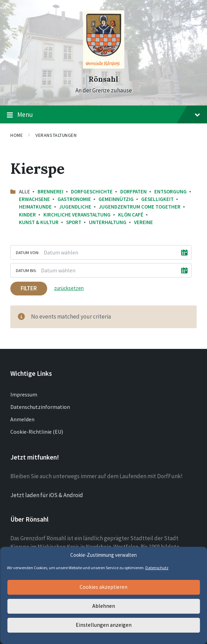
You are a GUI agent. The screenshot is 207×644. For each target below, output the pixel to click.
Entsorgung (170, 192)
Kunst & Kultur (39, 222)
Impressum (24, 394)
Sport (74, 222)
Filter (29, 288)
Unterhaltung (108, 222)
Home (17, 135)
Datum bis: (26, 270)
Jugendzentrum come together (140, 207)
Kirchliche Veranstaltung (77, 215)
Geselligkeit (157, 199)
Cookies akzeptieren (104, 587)
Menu (104, 115)
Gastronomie (74, 199)
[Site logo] (104, 67)
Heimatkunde (35, 207)
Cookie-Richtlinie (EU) (37, 432)
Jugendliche (75, 207)
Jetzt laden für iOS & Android (47, 495)
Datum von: (28, 252)
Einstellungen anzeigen (104, 625)
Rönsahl (104, 79)
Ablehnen (104, 606)
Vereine (143, 222)
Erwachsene (34, 199)
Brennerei (50, 192)
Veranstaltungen (56, 135)
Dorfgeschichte (92, 192)
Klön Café (131, 215)
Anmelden (22, 419)
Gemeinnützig (116, 199)
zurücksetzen (69, 288)
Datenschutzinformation (40, 407)
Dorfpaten (133, 192)
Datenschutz (157, 568)
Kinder (27, 215)
